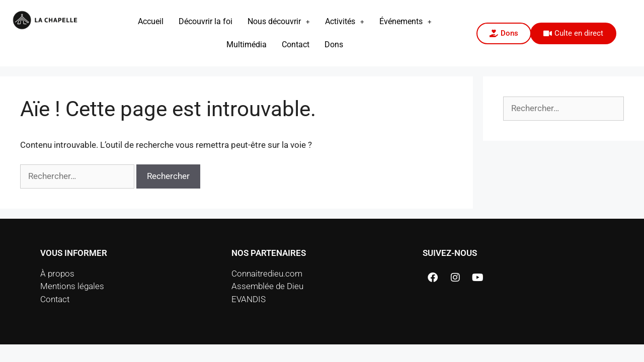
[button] (279, 22)
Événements (406, 21)
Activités (345, 21)
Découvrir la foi (206, 21)
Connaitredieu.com (267, 274)
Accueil (151, 21)
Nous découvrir (279, 21)
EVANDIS (249, 299)
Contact (296, 44)
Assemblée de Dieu (267, 286)
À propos (57, 274)
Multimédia (247, 44)
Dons (334, 44)
